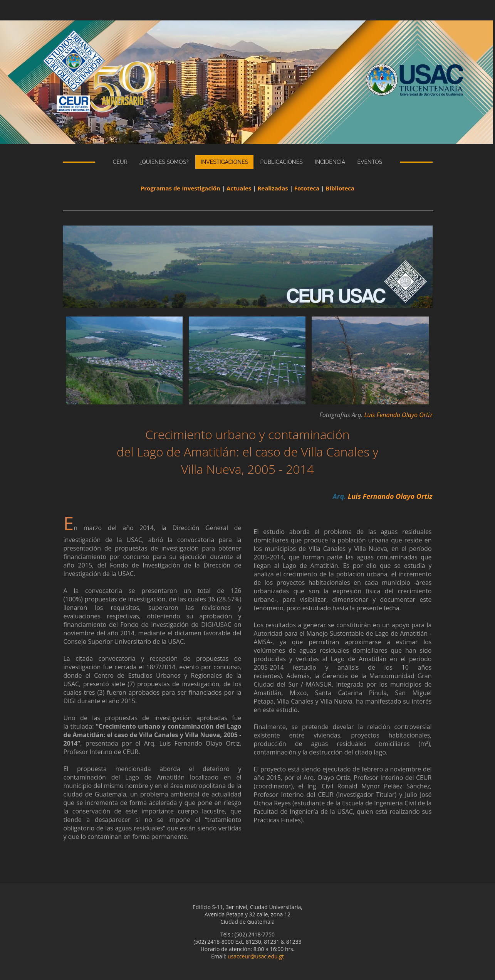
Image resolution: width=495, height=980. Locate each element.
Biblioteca (340, 188)
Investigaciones (224, 162)
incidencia (330, 162)
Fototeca (307, 188)
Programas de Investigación (180, 188)
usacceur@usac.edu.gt (256, 956)
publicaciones (281, 162)
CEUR (120, 162)
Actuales (239, 188)
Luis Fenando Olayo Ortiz (399, 415)
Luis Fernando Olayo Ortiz (390, 496)
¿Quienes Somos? (164, 162)
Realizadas (273, 188)
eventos (370, 162)
